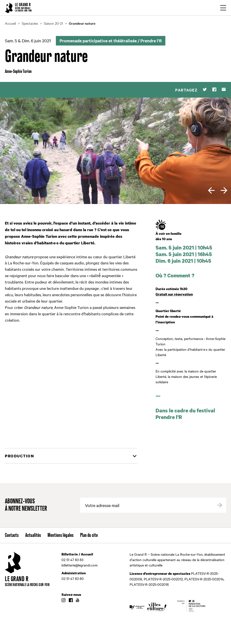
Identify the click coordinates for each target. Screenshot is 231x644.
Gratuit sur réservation (174, 294)
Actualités (33, 535)
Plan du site (89, 535)
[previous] (211, 190)
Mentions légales (61, 535)
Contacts (12, 535)
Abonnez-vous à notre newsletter (26, 505)
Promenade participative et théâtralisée (98, 41)
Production (19, 456)
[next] (224, 190)
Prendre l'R (151, 41)
